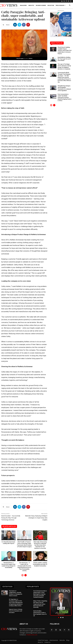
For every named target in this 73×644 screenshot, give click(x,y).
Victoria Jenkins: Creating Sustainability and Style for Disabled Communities (40, 564)
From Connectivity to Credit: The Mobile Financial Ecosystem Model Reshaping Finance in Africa (65, 97)
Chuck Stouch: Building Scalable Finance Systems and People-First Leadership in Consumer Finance (65, 50)
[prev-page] (22, 575)
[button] (70, 5)
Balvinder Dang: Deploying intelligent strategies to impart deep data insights (36, 518)
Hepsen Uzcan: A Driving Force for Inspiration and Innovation (16, 611)
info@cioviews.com (32, 635)
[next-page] (26, 575)
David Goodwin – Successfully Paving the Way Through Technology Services (11, 518)
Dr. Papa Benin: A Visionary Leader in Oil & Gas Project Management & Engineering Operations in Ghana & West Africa (16, 602)
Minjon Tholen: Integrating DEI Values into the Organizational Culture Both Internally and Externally (40, 604)
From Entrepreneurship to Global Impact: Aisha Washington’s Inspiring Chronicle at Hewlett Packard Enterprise (40, 594)
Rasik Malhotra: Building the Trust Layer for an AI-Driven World (64, 59)
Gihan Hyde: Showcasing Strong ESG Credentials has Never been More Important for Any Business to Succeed (40, 545)
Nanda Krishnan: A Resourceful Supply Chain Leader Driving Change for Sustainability (9, 565)
